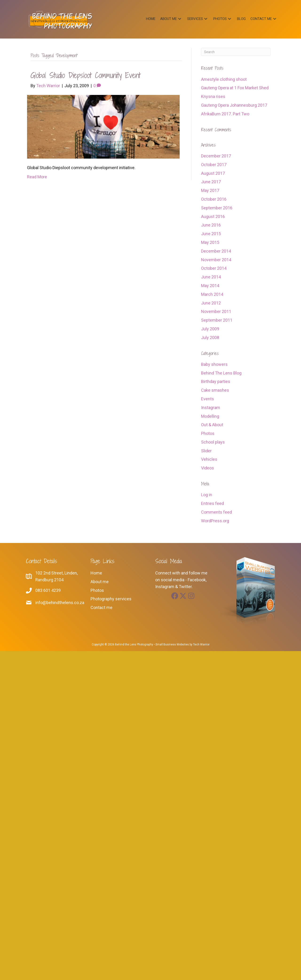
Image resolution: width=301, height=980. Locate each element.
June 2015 (211, 234)
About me (100, 582)
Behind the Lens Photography (134, 644)
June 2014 (211, 277)
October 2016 (214, 199)
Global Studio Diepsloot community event (85, 75)
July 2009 (210, 329)
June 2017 (211, 182)
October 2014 (214, 268)
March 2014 (212, 294)
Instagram (211, 408)
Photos (208, 433)
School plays (213, 442)
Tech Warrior (201, 644)
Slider (206, 451)
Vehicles (209, 459)
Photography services (111, 599)
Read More (37, 177)
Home (96, 573)
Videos (208, 468)
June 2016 (211, 225)
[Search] (236, 52)
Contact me (101, 607)
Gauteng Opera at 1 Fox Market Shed (235, 88)
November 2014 (216, 260)
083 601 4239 (48, 590)
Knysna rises (213, 96)
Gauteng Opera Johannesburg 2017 (234, 105)
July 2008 (210, 338)
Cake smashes (215, 390)
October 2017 (214, 165)
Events (208, 399)
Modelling (210, 416)
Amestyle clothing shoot (224, 79)
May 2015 (210, 242)
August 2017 (213, 173)
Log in (207, 495)
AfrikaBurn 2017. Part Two (225, 114)
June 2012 (211, 303)
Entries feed (212, 503)
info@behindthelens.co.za (60, 603)
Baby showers (214, 364)
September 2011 (217, 320)
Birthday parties (216, 381)
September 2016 (217, 208)
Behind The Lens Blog (221, 373)
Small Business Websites (172, 644)
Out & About (212, 425)
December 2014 (216, 251)
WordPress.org (215, 521)
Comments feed (216, 512)
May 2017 (210, 190)
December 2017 (216, 156)
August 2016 (213, 217)
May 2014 (210, 286)
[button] (180, 19)
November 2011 (216, 311)
